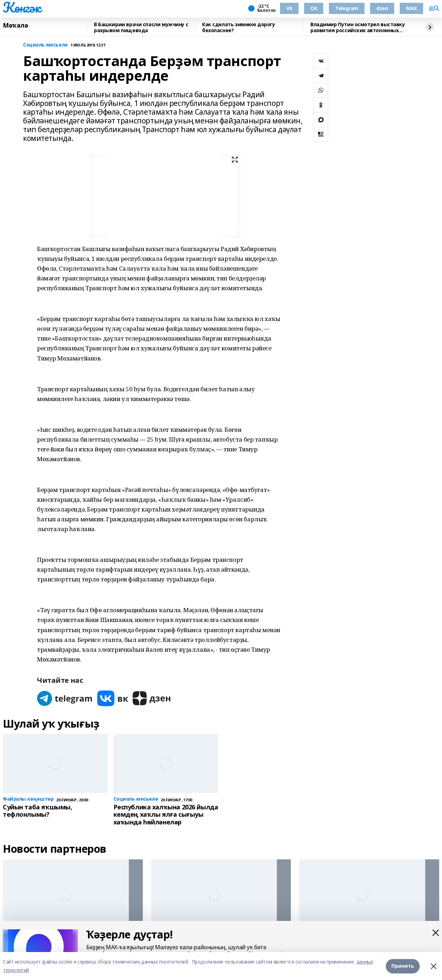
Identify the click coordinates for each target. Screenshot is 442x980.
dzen (382, 8)
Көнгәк (22, 7)
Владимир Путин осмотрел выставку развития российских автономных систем (358, 27)
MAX (411, 8)
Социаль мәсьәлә (45, 45)
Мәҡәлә (15, 26)
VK (289, 8)
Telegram (347, 8)
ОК (314, 8)
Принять (403, 966)
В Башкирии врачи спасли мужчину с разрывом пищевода (141, 27)
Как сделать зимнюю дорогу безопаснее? (239, 27)
